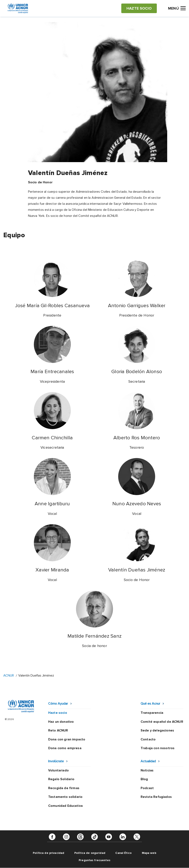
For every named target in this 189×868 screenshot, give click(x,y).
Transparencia (152, 713)
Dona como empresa (65, 748)
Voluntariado (58, 770)
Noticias (147, 770)
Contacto (148, 739)
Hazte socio (58, 713)
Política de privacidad (48, 853)
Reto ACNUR (58, 730)
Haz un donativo (61, 722)
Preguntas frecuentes (94, 860)
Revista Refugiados (156, 797)
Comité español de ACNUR (162, 722)
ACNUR (9, 676)
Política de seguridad (90, 853)
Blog (144, 779)
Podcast (147, 788)
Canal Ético (123, 853)
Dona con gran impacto (67, 739)
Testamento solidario (65, 797)
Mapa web (149, 853)
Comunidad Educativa (65, 806)
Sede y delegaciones (157, 730)
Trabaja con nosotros (158, 748)
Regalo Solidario (61, 779)
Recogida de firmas (64, 788)
